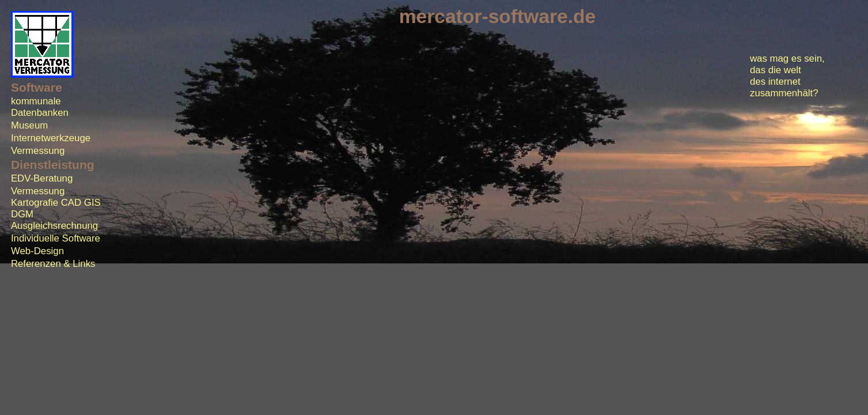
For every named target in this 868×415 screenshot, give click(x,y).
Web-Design (37, 251)
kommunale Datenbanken (40, 107)
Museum (29, 125)
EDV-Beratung (42, 178)
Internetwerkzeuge (51, 138)
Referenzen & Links (53, 264)
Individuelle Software (56, 238)
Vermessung (38, 151)
